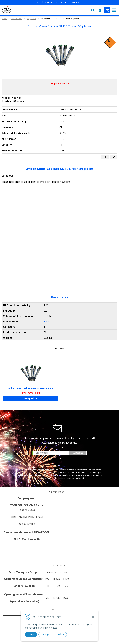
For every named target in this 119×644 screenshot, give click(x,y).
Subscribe (78, 453)
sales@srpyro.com (49, 2)
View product (31, 398)
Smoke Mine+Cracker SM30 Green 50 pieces (31, 388)
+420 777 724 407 (71, 2)
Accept (31, 634)
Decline (60, 634)
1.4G (46, 321)
